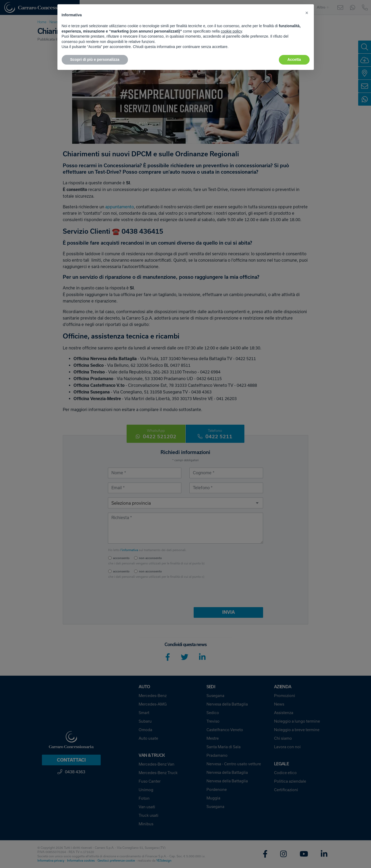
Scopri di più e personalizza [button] (95, 59)
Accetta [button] (294, 59)
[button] (307, 13)
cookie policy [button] (231, 31)
